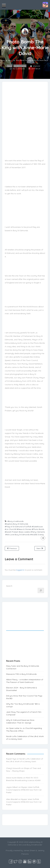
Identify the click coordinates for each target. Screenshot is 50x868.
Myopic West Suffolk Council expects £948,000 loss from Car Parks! (24, 790)
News (10, 60)
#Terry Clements (38, 532)
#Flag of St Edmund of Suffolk (18, 527)
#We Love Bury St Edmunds (18, 535)
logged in (20, 570)
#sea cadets (24, 532)
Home (3, 60)
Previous (12, 548)
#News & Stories (24, 529)
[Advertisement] (25, 633)
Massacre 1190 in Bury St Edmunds (21, 674)
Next (40, 548)
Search (9, 586)
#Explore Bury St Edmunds (16, 524)
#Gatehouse (37, 527)
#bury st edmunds (16, 521)
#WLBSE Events (37, 535)
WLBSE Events (20, 66)
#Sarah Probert (12, 532)
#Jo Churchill (11, 529)
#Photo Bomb (38, 529)
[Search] (41, 590)
